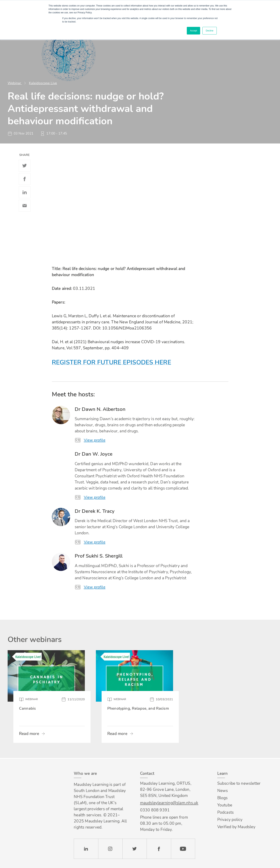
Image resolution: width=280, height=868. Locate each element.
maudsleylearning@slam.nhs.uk (168, 803)
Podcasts (226, 812)
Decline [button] (209, 31)
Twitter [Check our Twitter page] (134, 849)
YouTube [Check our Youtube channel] (183, 849)
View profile (95, 440)
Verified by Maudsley (236, 827)
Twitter (25, 166)
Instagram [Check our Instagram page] (110, 849)
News (223, 791)
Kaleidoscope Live (43, 83)
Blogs (223, 798)
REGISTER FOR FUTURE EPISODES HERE (112, 362)
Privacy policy (230, 820)
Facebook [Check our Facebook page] (159, 849)
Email (25, 206)
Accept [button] (194, 31)
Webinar (15, 83)
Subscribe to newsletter (239, 783)
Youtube (225, 805)
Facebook (25, 179)
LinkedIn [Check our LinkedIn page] (86, 849)
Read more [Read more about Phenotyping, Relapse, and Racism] (117, 734)
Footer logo (28, 774)
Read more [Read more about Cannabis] (29, 734)
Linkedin (25, 192)
